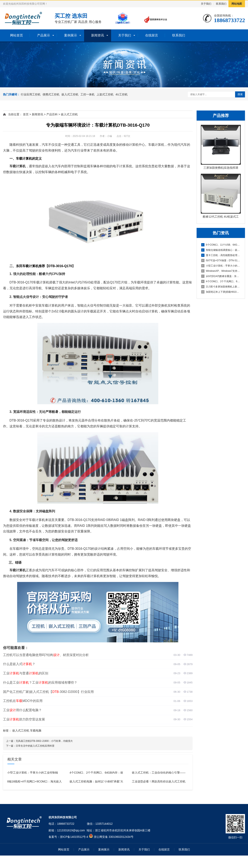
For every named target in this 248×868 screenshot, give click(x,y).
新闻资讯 (98, 35)
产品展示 (44, 35)
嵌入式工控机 (70, 94)
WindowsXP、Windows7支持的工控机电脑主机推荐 (221, 271)
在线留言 (152, 35)
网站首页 (17, 35)
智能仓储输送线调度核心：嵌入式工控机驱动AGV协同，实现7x (221, 250)
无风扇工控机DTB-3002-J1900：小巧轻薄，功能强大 (44, 741)
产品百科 (52, 114)
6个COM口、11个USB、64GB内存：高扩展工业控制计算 (221, 245)
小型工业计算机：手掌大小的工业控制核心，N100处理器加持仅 (221, 266)
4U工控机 (122, 94)
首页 (26, 114)
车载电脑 (36, 731)
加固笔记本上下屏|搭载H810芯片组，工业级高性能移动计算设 (221, 292)
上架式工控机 (105, 94)
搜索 (240, 94)
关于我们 (206, 4)
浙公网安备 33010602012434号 (114, 837)
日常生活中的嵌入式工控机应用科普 (35, 746)
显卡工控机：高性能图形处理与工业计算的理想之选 (221, 255)
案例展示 (71, 35)
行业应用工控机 (31, 94)
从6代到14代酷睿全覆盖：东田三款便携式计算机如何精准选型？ (221, 276)
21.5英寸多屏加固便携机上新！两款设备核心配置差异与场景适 (221, 287)
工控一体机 (88, 94)
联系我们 (221, 4)
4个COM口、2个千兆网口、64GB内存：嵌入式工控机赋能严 (221, 281)
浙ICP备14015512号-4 (74, 837)
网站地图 (237, 4)
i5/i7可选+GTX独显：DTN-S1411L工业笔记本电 (221, 260)
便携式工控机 (51, 94)
